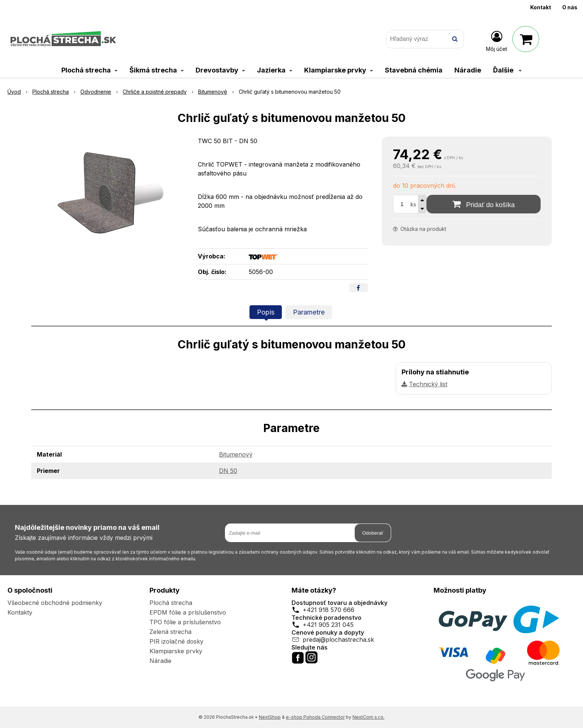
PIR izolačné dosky (176, 641)
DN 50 (228, 471)
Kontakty (20, 612)
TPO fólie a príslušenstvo (185, 622)
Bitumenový (236, 454)
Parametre (309, 312)
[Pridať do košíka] (484, 204)
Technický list (428, 384)
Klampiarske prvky (176, 651)
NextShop (270, 717)
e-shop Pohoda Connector (315, 717)
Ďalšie (507, 70)
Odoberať (373, 533)
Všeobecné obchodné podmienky (55, 603)
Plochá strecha (171, 603)
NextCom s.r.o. (368, 717)
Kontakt (541, 7)
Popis (266, 312)
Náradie (160, 661)
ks (413, 204)
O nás (570, 7)
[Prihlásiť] (497, 41)
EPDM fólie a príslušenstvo (188, 612)
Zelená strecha (170, 632)
